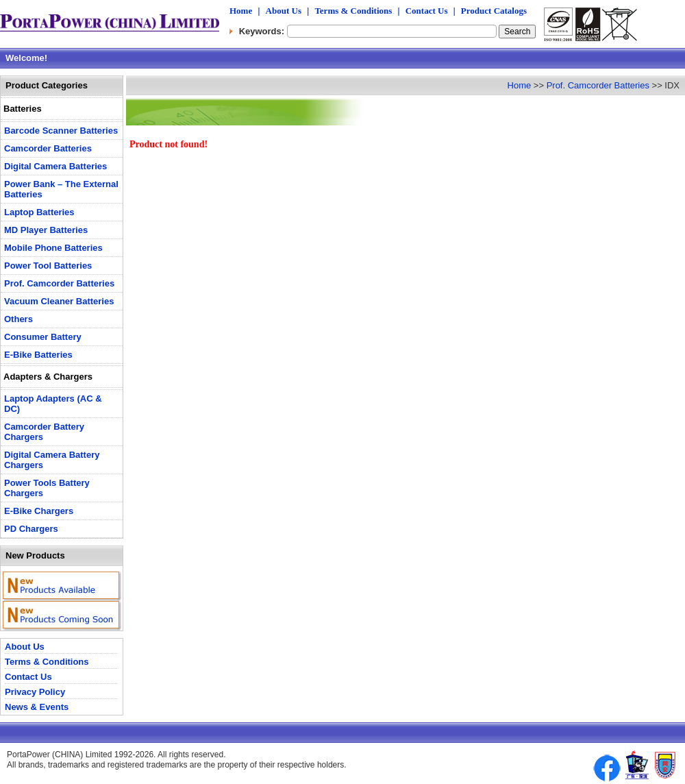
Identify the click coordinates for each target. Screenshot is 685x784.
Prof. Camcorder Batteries (598, 85)
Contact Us (427, 11)
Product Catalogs (494, 11)
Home (241, 11)
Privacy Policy (35, 692)
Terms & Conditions (353, 11)
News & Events (37, 707)
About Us (284, 11)
